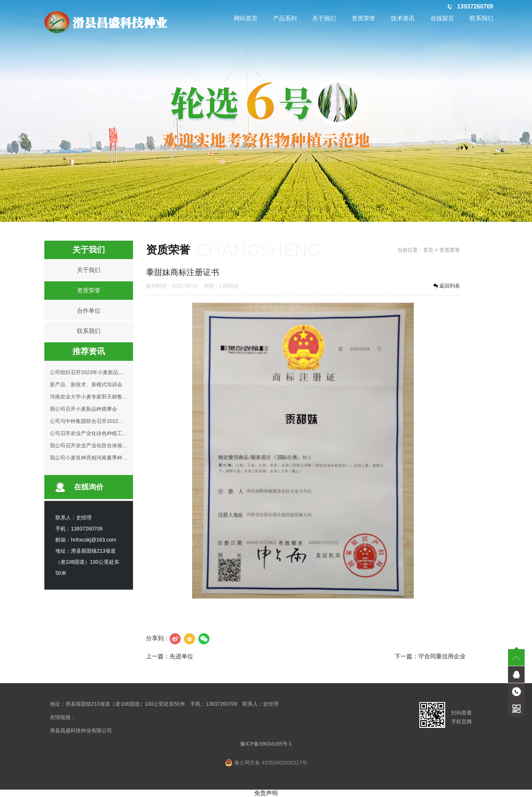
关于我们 (324, 18)
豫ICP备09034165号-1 (266, 744)
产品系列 (285, 18)
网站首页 (246, 18)
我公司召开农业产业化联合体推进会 (91, 445)
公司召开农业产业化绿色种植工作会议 (94, 433)
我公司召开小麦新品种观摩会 (83, 409)
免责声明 (266, 793)
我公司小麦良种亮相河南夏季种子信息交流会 (102, 458)
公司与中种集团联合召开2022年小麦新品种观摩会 (107, 421)
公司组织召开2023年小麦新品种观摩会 (94, 372)
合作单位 (89, 311)
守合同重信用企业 (442, 656)
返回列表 (446, 286)
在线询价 (89, 487)
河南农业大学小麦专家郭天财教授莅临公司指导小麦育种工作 (120, 397)
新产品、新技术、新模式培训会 (86, 384)
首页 (428, 250)
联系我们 (481, 18)
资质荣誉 (364, 18)
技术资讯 (403, 18)
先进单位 (181, 656)
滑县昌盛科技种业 (106, 22)
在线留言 (442, 18)
